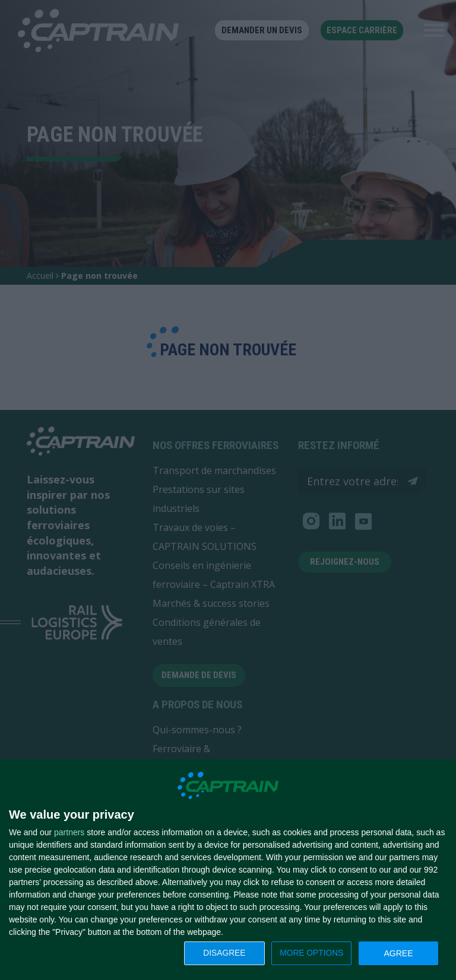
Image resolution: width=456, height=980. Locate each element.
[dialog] (228, 870)
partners (69, 832)
